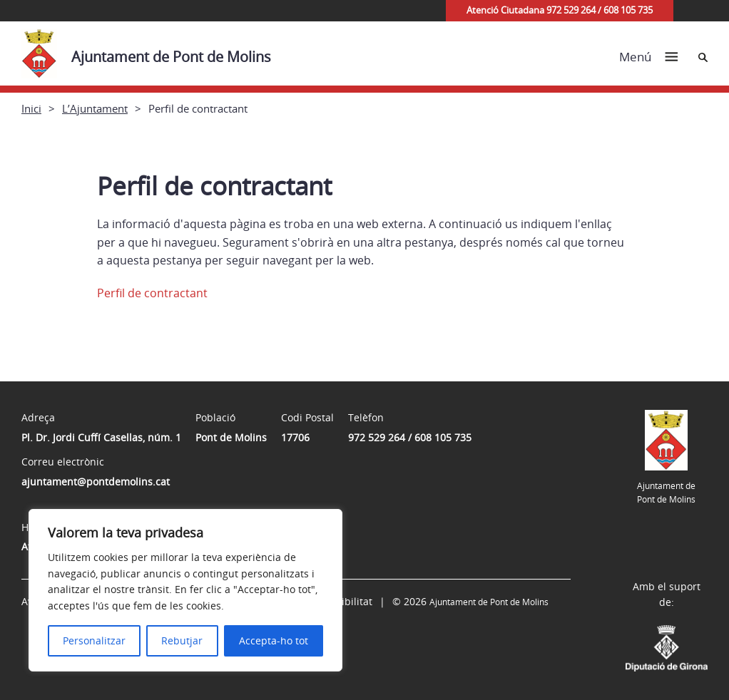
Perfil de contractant (152, 293)
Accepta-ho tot (274, 640)
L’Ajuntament (95, 108)
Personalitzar (94, 640)
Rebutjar (182, 640)
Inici (31, 108)
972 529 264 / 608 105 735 (410, 437)
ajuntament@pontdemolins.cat (96, 482)
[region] (185, 590)
